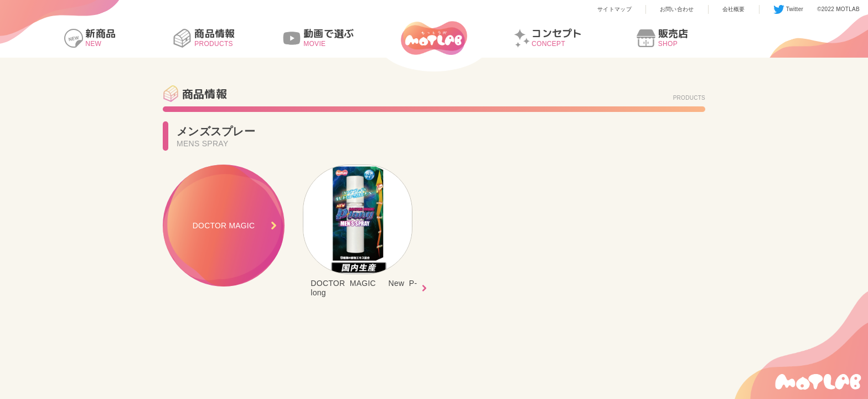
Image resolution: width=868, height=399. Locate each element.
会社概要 (734, 9)
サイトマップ (614, 9)
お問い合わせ (677, 9)
